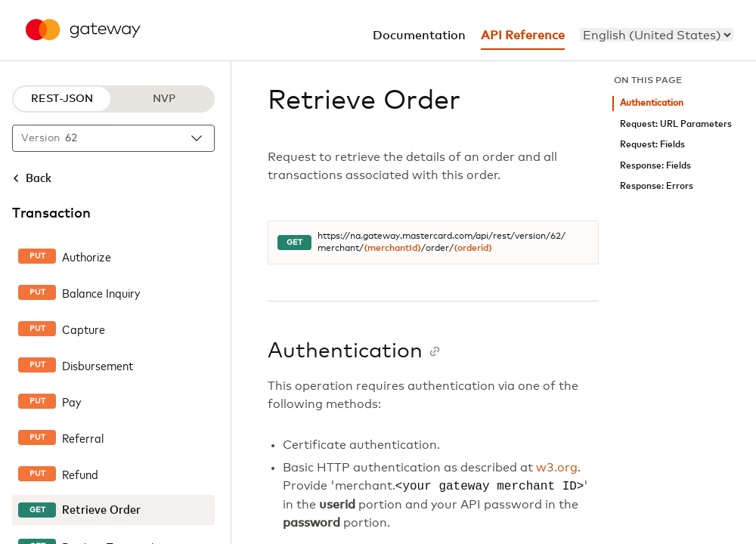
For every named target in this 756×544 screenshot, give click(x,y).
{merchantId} (392, 249)
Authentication (652, 103)
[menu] (657, 35)
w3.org (557, 468)
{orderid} (473, 249)
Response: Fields (655, 166)
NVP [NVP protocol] (164, 99)
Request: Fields (652, 145)
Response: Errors (657, 186)
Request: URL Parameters (676, 124)
